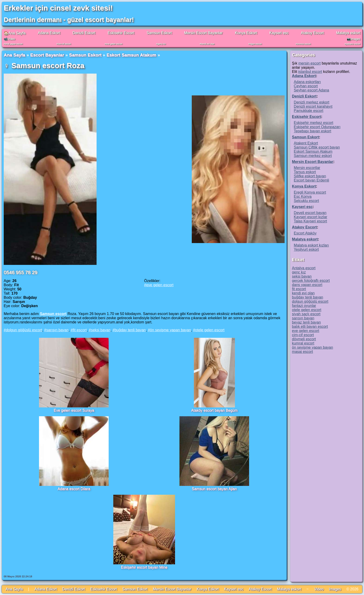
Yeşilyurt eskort (306, 249)
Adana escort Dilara (74, 489)
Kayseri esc (279, 33)
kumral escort (303, 343)
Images (335, 589)
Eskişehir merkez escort (314, 123)
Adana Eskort (49, 33)
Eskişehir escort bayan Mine (144, 567)
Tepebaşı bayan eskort (313, 131)
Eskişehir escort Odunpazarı (317, 127)
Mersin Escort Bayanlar (203, 33)
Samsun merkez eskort (313, 156)
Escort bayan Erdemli (312, 180)
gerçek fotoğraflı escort (311, 281)
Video (319, 589)
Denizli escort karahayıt (313, 106)
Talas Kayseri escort (310, 221)
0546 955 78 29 (21, 272)
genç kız (162, 44)
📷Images (354, 39)
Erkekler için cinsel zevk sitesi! (58, 8)
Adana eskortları (307, 82)
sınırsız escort (304, 44)
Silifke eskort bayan (310, 176)
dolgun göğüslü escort (24, 330)
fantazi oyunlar (304, 306)
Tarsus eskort (305, 172)
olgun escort (256, 44)
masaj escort (303, 352)
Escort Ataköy (305, 233)
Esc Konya (303, 197)
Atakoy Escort (312, 33)
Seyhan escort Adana (312, 90)
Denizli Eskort (84, 33)
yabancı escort (353, 44)
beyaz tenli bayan (307, 322)
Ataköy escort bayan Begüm (214, 410)
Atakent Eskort (306, 143)
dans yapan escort (307, 285)
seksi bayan (101, 330)
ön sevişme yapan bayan (171, 330)
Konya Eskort (246, 33)
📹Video (9, 39)
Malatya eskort (348, 33)
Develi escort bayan (310, 213)
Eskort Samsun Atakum (132, 55)
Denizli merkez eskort (312, 102)
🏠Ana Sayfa (15, 33)
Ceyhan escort (306, 86)
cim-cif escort (64, 44)
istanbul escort (310, 72)
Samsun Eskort (159, 33)
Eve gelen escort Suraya (74, 410)
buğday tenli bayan (130, 330)
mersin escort (309, 63)
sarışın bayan (57, 330)
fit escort (80, 330)
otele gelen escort (210, 330)
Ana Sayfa (15, 55)
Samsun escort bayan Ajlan (214, 489)
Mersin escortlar (307, 168)
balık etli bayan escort (310, 327)
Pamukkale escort (309, 111)
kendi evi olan (208, 44)
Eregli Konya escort (310, 192)
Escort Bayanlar (47, 55)
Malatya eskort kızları (311, 245)
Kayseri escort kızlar (311, 217)
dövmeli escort (304, 339)
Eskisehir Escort (121, 33)
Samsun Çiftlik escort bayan (317, 147)
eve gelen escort (114, 44)
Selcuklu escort (307, 201)
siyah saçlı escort (306, 314)
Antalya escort (304, 268)
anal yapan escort (14, 44)
